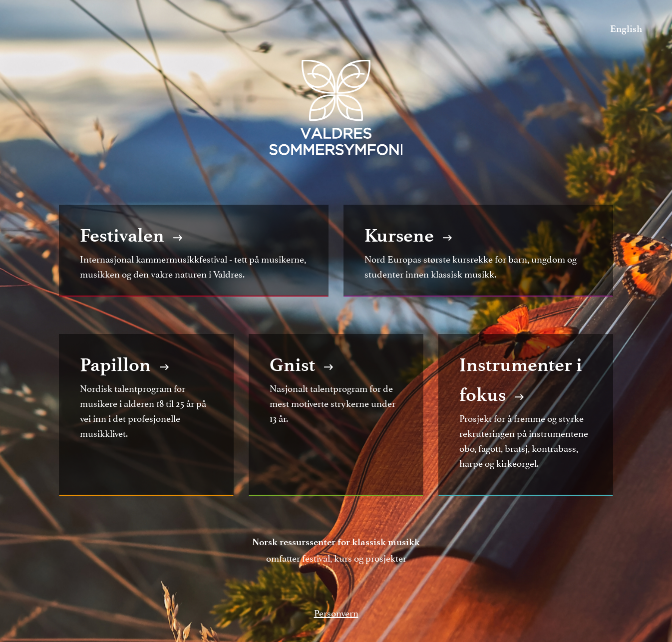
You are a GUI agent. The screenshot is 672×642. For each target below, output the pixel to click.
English (626, 29)
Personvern (336, 612)
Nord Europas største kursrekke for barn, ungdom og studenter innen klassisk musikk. (478, 250)
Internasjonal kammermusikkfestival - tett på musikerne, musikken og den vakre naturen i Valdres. (194, 250)
